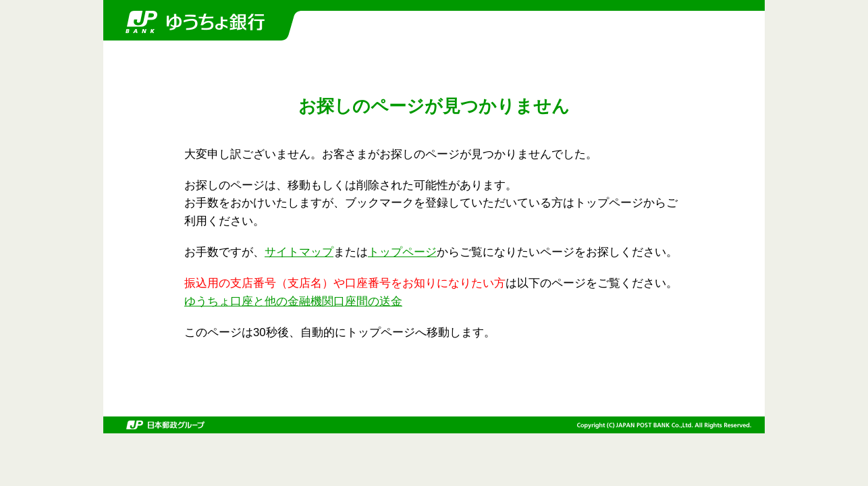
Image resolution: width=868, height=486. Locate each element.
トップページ (402, 252)
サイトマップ (299, 252)
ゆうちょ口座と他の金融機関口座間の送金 (293, 301)
